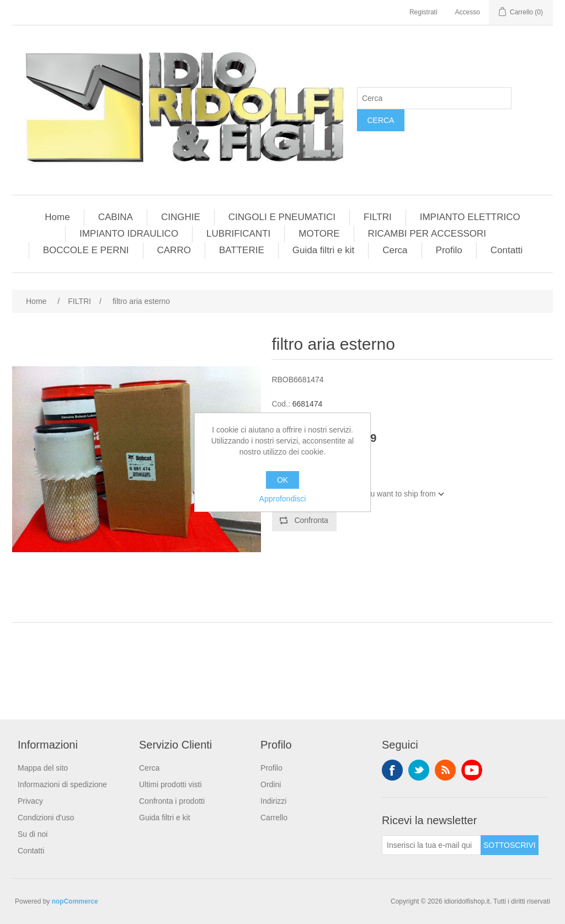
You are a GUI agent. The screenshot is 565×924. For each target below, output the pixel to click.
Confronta (311, 520)
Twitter (419, 770)
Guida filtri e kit (323, 250)
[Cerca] (434, 98)
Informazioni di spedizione (62, 784)
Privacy (30, 801)
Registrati (423, 12)
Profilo (449, 250)
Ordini (271, 784)
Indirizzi (273, 801)
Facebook (392, 770)
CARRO (174, 250)
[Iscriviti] (431, 845)
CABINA (116, 217)
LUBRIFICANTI (238, 234)
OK (282, 480)
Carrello (274, 818)
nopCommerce (75, 901)
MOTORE (319, 234)
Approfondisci (283, 499)
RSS (445, 770)
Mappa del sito (43, 768)
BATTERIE (242, 250)
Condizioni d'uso (46, 818)
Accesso (468, 12)
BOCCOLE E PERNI (86, 250)
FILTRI (378, 217)
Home (57, 217)
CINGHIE (181, 217)
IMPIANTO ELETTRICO (470, 217)
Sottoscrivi (510, 845)
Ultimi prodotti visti (170, 784)
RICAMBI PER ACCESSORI (427, 234)
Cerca (380, 120)
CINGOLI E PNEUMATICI (282, 217)
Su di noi (33, 834)
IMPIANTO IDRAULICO (129, 234)
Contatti (507, 250)
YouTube (472, 770)
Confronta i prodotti (172, 801)
